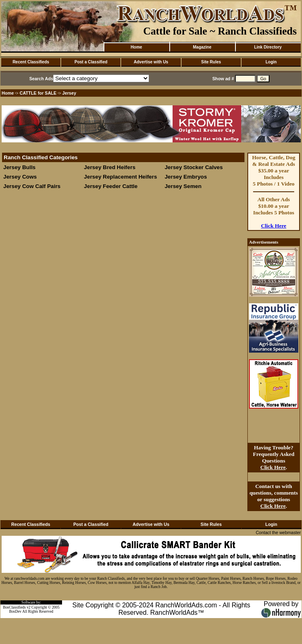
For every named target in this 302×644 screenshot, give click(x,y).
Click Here (274, 226)
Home (136, 47)
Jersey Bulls (20, 167)
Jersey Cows (20, 177)
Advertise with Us (151, 62)
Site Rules (211, 62)
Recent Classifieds (31, 62)
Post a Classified (91, 62)
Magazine (202, 47)
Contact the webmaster (278, 532)
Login (271, 62)
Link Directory (268, 47)
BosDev (15, 611)
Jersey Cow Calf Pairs (32, 186)
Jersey (69, 93)
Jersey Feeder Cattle (111, 186)
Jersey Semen (183, 186)
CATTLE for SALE (38, 93)
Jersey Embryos (187, 177)
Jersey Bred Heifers (110, 167)
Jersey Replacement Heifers (120, 177)
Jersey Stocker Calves (194, 167)
